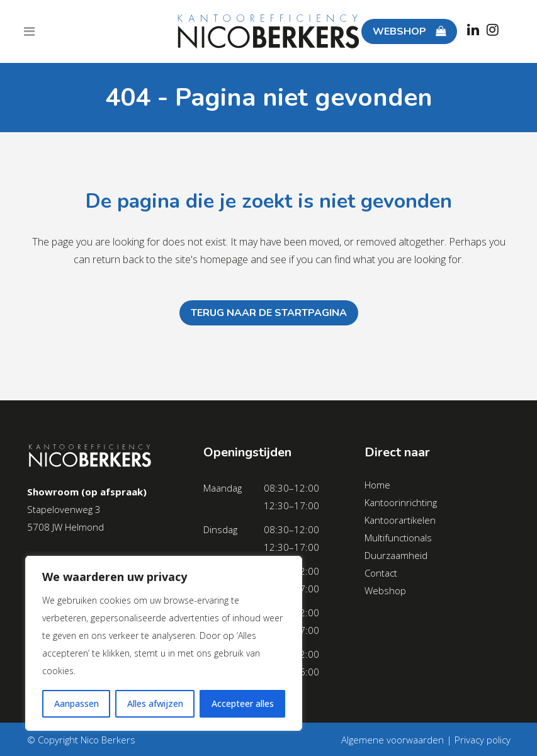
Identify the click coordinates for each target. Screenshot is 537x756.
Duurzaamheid (396, 555)
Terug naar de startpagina (269, 313)
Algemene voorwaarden (393, 740)
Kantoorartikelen (400, 520)
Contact (381, 573)
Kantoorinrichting (401, 502)
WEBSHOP (405, 31)
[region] (164, 643)
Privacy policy (483, 740)
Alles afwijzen (155, 703)
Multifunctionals (398, 538)
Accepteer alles (243, 703)
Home (377, 485)
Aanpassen (76, 703)
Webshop (385, 590)
